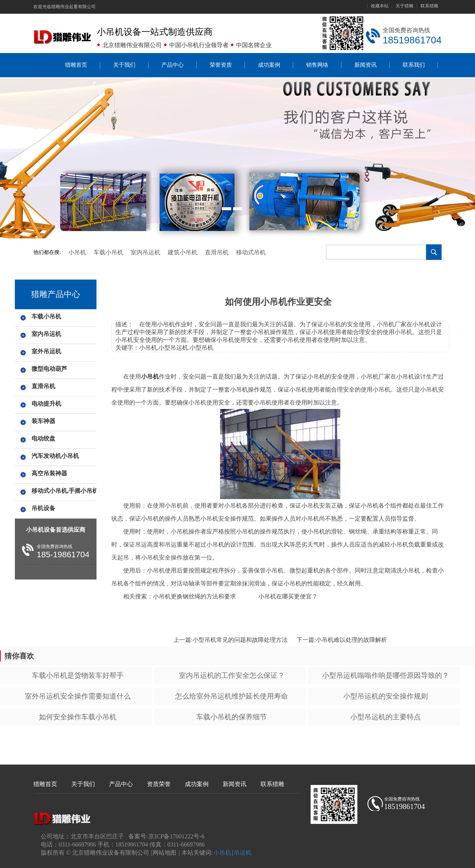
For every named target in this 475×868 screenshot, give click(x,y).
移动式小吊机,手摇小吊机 (63, 491)
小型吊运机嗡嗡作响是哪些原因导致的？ (386, 675)
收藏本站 (380, 6)
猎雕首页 (76, 65)
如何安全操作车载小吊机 (78, 717)
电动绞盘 (43, 438)
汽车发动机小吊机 (55, 456)
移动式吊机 (251, 252)
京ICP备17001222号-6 (176, 836)
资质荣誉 (159, 784)
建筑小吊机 (183, 252)
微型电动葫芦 (49, 369)
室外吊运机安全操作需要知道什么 (78, 696)
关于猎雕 (404, 6)
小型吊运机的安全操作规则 (386, 696)
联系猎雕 (429, 6)
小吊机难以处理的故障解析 (351, 640)
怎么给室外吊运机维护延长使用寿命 (232, 696)
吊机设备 (43, 508)
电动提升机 (46, 404)
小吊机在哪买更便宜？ (288, 596)
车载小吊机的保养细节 (232, 717)
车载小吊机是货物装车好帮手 (78, 675)
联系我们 (414, 65)
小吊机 (77, 252)
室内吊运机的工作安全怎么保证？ (232, 675)
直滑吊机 (217, 252)
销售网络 (317, 65)
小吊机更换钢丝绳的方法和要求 (194, 596)
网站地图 (164, 853)
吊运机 (243, 853)
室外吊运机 (46, 351)
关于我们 (124, 65)
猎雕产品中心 (56, 294)
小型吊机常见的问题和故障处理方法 (240, 640)
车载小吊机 (108, 252)
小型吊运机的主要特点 (386, 717)
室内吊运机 (145, 252)
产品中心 (173, 65)
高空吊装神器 (49, 473)
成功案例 (269, 65)
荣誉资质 (221, 65)
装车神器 (43, 421)
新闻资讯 (366, 65)
